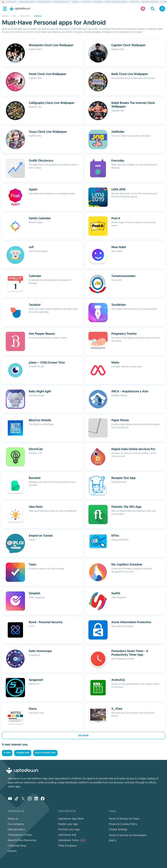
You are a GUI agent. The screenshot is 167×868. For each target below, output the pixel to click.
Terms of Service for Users (124, 819)
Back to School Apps (45, 753)
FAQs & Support (67, 845)
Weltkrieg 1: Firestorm (150, 2)
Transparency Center (20, 835)
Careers (12, 851)
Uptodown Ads (67, 835)
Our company (16, 824)
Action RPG (86, 2)
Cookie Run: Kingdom (27, 2)
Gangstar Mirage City (61, 2)
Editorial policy (16, 829)
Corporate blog (17, 845)
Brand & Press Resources (22, 840)
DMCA (113, 840)
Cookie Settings (118, 829)
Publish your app (68, 824)
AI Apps (7, 753)
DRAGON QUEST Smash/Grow (116, 2)
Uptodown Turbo (72, 840)
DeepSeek (76, 2)
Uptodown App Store (71, 819)
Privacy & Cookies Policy (123, 824)
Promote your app (69, 829)
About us (13, 819)
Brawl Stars (12, 2)
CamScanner (98, 2)
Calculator (134, 2)
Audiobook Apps (44, 2)
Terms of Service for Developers (128, 835)
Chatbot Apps (23, 753)
